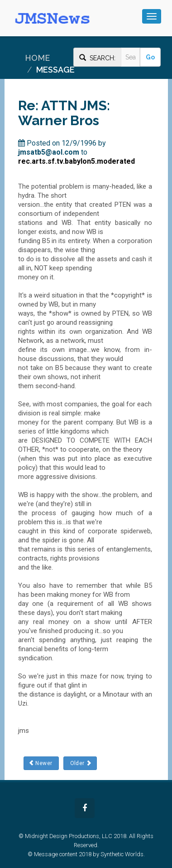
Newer (41, 763)
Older (80, 763)
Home (37, 58)
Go (150, 57)
